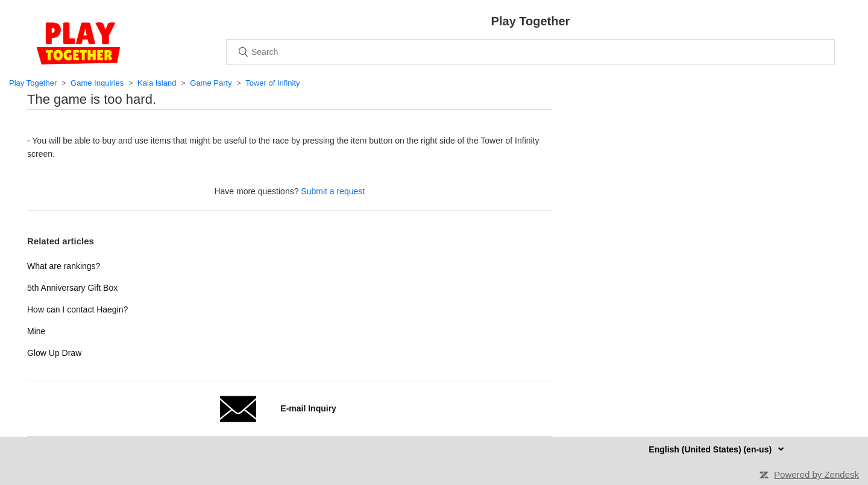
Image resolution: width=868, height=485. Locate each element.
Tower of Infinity (272, 83)
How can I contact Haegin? (77, 309)
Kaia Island (157, 83)
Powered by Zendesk (816, 474)
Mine (36, 331)
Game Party (211, 83)
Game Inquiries (97, 83)
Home (78, 43)
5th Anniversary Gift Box (72, 288)
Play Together (33, 83)
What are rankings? (64, 266)
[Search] (530, 52)
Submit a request (333, 191)
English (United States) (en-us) (711, 449)
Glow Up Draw (54, 353)
